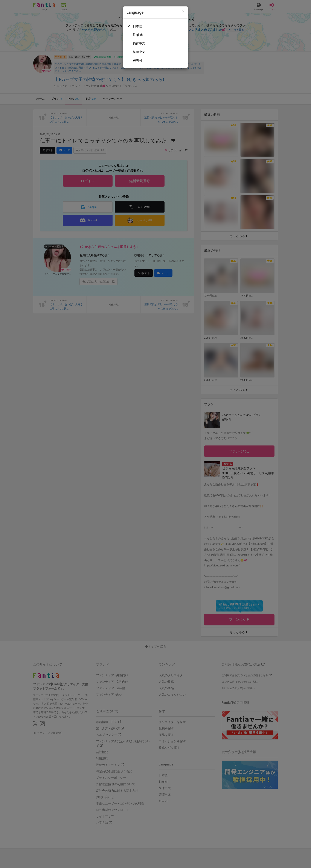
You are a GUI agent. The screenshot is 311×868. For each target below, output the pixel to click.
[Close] (183, 11)
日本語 (137, 26)
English (138, 35)
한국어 (137, 60)
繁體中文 (139, 52)
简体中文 (139, 43)
